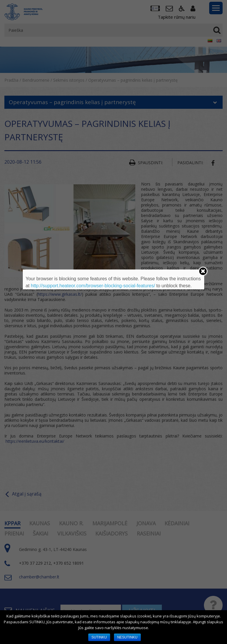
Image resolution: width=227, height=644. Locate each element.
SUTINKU (99, 637)
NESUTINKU (127, 637)
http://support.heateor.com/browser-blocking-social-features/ (93, 286)
